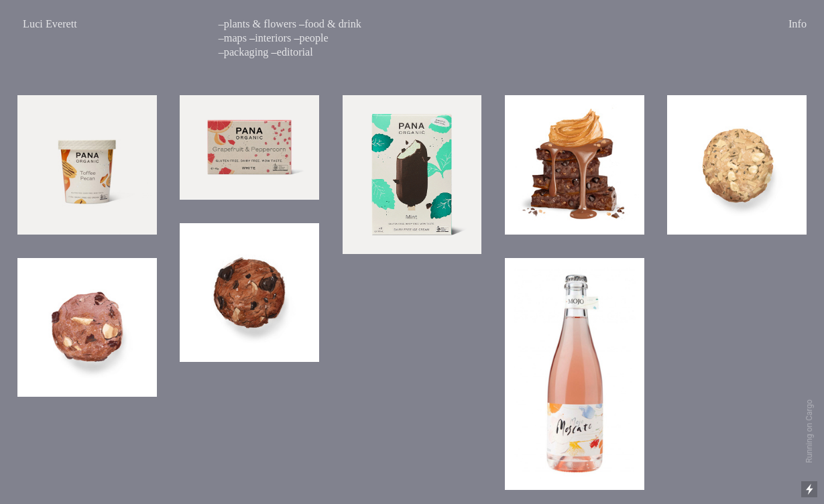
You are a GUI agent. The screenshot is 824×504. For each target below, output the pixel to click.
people (314, 38)
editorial (295, 52)
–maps (233, 38)
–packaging (244, 52)
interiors (273, 38)
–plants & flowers (257, 24)
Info (798, 24)
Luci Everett (50, 24)
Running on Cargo (809, 431)
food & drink (333, 24)
